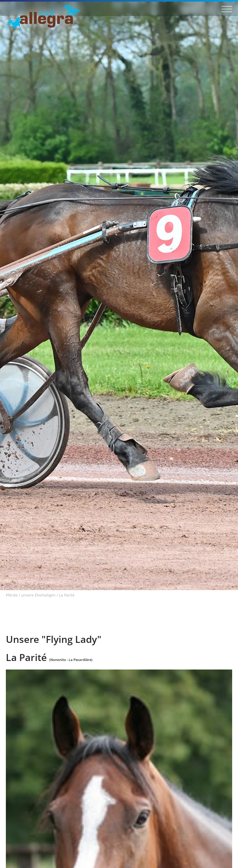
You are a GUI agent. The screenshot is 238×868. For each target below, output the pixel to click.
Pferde (12, 595)
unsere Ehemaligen (38, 595)
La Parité (67, 595)
